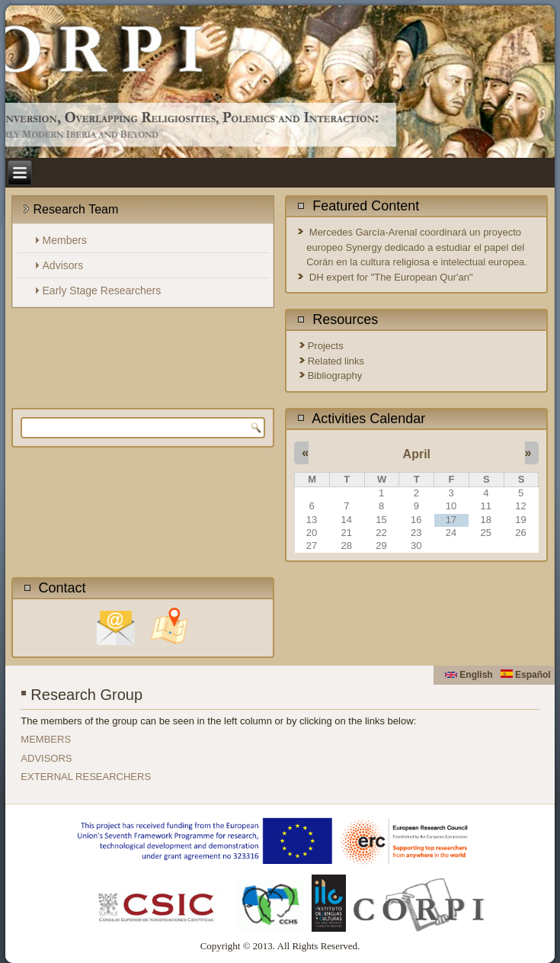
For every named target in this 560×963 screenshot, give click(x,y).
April (417, 454)
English (469, 675)
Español (526, 675)
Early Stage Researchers (102, 291)
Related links (336, 361)
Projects (326, 346)
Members (65, 240)
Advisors (63, 265)
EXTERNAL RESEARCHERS (86, 777)
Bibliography (335, 376)
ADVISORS (46, 758)
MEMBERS (46, 739)
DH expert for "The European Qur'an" (391, 277)
